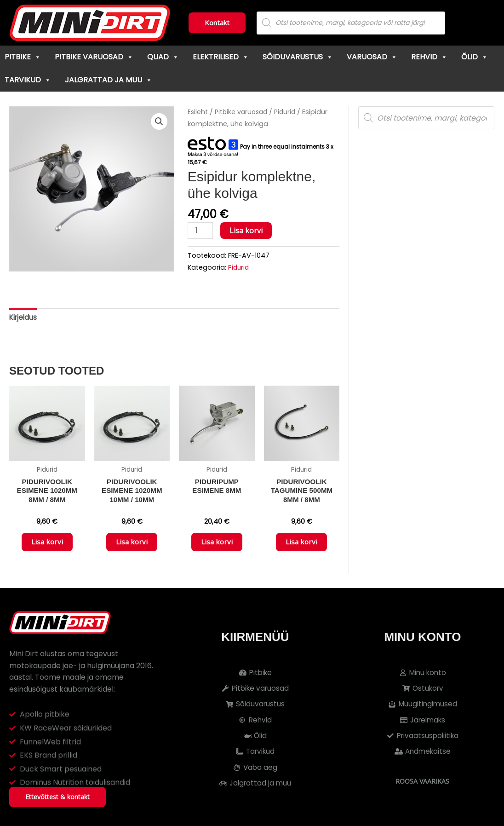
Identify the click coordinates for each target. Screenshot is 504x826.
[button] (159, 122)
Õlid (475, 57)
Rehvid (429, 57)
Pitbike (23, 57)
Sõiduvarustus (298, 57)
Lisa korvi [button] (47, 546)
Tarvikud (28, 80)
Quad (163, 57)
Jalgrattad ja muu (109, 80)
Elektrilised (221, 57)
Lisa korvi (247, 231)
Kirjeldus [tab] (24, 318)
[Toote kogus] (201, 231)
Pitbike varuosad (94, 57)
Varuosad (372, 57)
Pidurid (289, 112)
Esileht (198, 112)
